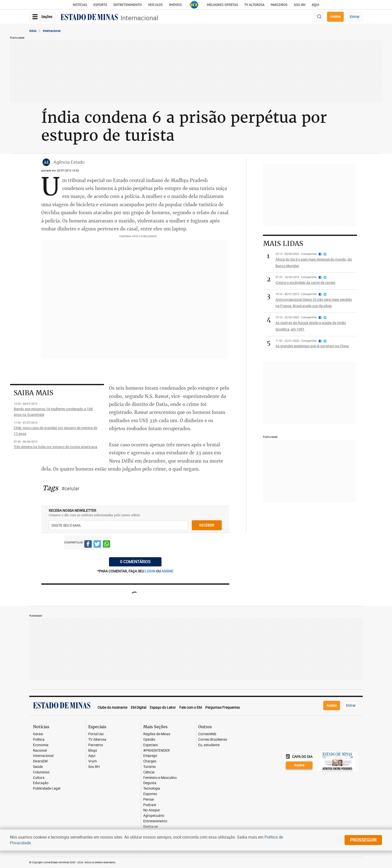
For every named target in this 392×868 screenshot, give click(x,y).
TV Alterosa (254, 5)
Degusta (150, 783)
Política (39, 740)
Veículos (155, 5)
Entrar (355, 17)
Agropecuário (154, 816)
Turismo (149, 767)
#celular (70, 488)
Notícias (80, 5)
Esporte (100, 5)
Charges (150, 761)
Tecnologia (152, 788)
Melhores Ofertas (222, 5)
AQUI (315, 5)
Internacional (139, 18)
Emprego (150, 756)
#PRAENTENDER (156, 751)
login (150, 571)
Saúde (38, 767)
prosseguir (363, 840)
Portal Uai (96, 734)
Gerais (38, 734)
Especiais (150, 745)
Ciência (149, 772)
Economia (41, 745)
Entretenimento (128, 5)
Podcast (150, 805)
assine (167, 571)
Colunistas (41, 772)
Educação (41, 783)
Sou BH (300, 5)
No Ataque (151, 810)
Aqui (92, 756)
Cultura (39, 778)
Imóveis (175, 5)
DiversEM (40, 761)
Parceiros (279, 5)
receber (207, 525)
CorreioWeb (207, 734)
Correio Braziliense (213, 740)
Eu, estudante (209, 745)
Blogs (93, 751)
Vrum (92, 761)
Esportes (150, 794)
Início (33, 31)
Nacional (40, 751)
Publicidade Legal (47, 788)
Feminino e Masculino (160, 778)
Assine (335, 16)
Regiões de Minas (157, 734)
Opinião (149, 740)
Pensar (149, 799)
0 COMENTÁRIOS (135, 562)
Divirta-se (150, 827)
